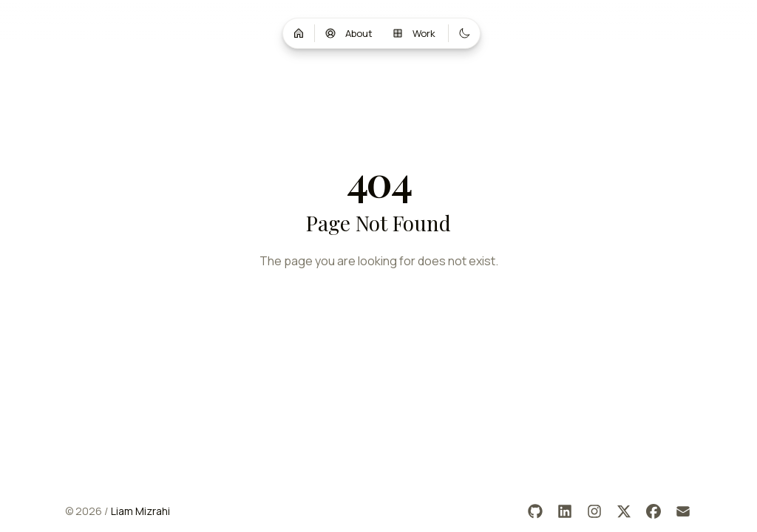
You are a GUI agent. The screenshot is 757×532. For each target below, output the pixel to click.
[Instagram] (594, 511)
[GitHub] (535, 511)
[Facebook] (654, 511)
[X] (624, 511)
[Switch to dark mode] (464, 33)
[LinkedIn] (565, 511)
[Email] (683, 511)
